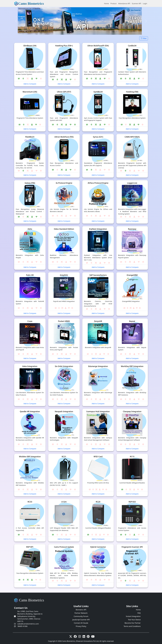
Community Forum (81, 616)
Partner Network (81, 613)
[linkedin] (84, 637)
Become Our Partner (133, 623)
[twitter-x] (71, 637)
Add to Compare (30, 84)
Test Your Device (134, 620)
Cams (31, 3)
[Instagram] (80, 637)
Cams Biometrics (32, 600)
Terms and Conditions (132, 626)
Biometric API (81, 610)
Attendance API (124, 4)
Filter (144, 38)
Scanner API (136, 4)
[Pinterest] (88, 637)
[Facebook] (75, 637)
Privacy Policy (81, 626)
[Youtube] (93, 637)
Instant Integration (133, 616)
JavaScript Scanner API (81, 620)
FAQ (139, 613)
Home (107, 4)
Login (145, 4)
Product (113, 4)
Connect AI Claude (81, 623)
